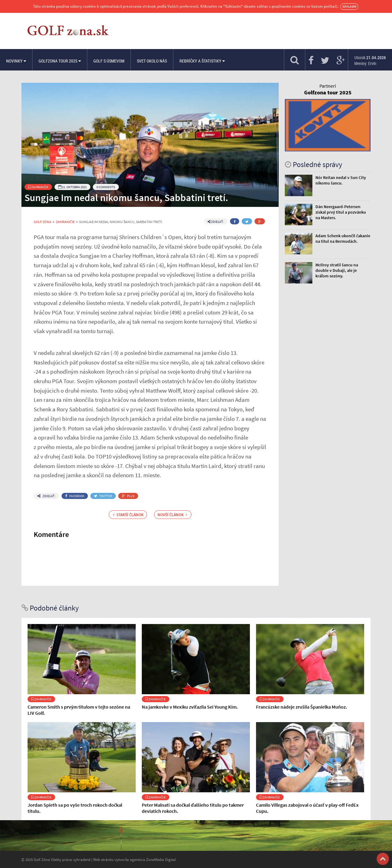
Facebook (75, 496)
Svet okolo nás (152, 61)
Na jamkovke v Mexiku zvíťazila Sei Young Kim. (190, 707)
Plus (128, 496)
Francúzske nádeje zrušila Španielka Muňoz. (302, 707)
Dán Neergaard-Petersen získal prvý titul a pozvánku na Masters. (341, 212)
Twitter (103, 496)
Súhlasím (349, 7)
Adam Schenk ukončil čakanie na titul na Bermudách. (343, 238)
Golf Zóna (43, 222)
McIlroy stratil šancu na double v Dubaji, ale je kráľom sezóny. (337, 270)
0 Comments (106, 187)
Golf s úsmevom (109, 61)
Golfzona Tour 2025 (60, 61)
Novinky (16, 61)
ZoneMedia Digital (161, 859)
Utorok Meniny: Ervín (370, 60)
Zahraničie (38, 187)
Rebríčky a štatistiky (202, 61)
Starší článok (128, 515)
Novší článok (172, 515)
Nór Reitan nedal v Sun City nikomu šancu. (341, 180)
